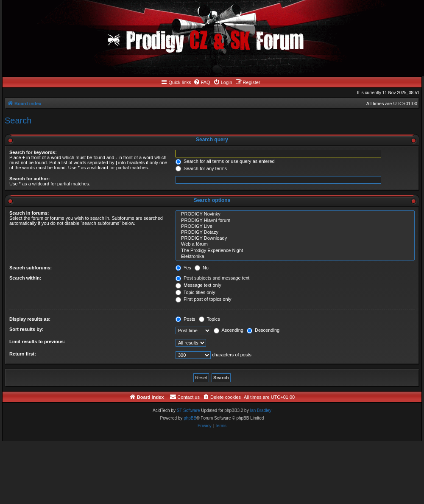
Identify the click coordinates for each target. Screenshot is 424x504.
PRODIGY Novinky (295, 214)
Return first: (23, 354)
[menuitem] (202, 82)
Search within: (25, 278)
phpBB (190, 418)
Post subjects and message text (212, 278)
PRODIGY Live (295, 227)
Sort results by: (26, 329)
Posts (185, 319)
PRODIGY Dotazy (295, 232)
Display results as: (30, 319)
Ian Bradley (261, 410)
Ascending (229, 330)
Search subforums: (31, 268)
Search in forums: (29, 213)
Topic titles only (195, 292)
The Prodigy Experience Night (295, 251)
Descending (263, 330)
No (202, 268)
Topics (209, 319)
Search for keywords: (33, 152)
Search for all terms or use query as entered (225, 161)
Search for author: (29, 179)
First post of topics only (204, 299)
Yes (183, 268)
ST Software (188, 410)
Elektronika (295, 257)
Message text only (198, 285)
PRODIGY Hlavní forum (295, 221)
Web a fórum (295, 244)
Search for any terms (201, 168)
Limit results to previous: (37, 342)
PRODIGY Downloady (295, 238)
